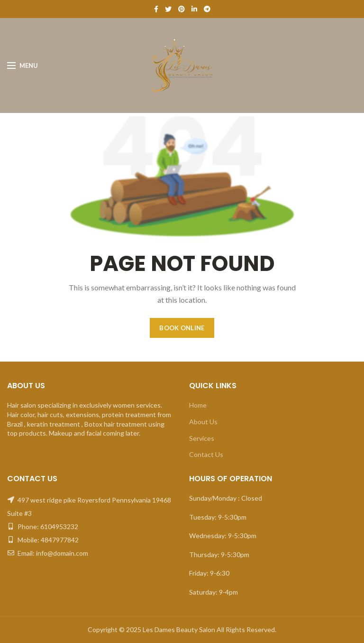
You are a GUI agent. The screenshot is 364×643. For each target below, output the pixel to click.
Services (202, 438)
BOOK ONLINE (182, 328)
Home (198, 405)
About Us (203, 422)
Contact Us (206, 454)
